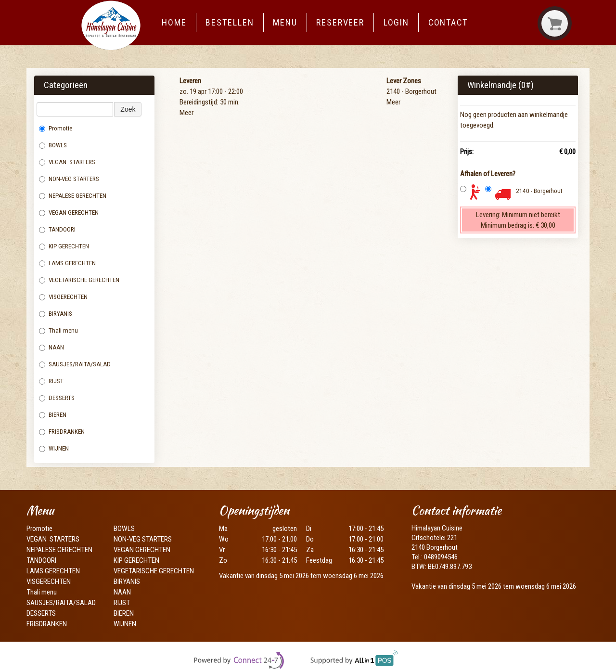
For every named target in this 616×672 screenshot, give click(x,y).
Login (397, 22)
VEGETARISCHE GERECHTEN (79, 280)
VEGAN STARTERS (67, 162)
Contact (448, 22)
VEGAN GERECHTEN (69, 213)
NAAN (52, 347)
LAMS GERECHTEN (71, 263)
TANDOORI (57, 229)
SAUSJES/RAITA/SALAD (75, 364)
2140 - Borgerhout (539, 191)
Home (174, 22)
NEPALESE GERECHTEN (73, 196)
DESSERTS (57, 398)
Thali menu (59, 330)
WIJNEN (54, 448)
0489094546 (441, 557)
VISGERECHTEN (64, 297)
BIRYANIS (56, 314)
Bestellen (230, 22)
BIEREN (53, 415)
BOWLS (53, 145)
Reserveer (340, 22)
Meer (186, 113)
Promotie (56, 128)
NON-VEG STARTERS (69, 179)
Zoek (128, 109)
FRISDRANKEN (62, 432)
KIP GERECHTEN (64, 246)
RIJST (51, 381)
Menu (285, 22)
